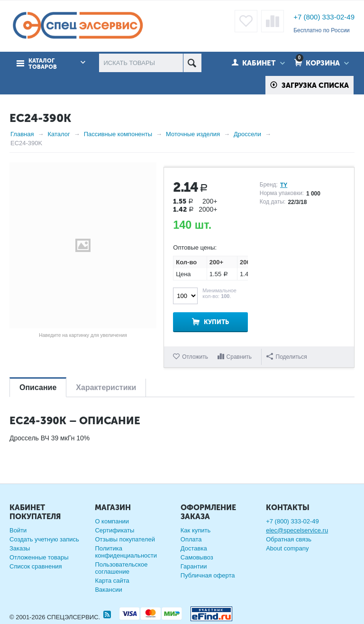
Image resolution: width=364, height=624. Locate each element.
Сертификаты (114, 530)
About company (287, 548)
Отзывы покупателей (125, 539)
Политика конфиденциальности (126, 552)
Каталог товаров (43, 64)
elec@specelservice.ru (297, 530)
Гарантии (194, 566)
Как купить (196, 530)
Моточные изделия (193, 134)
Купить (216, 322)
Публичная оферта (208, 575)
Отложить (195, 357)
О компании (112, 521)
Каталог (59, 134)
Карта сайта (112, 581)
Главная (22, 134)
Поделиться (287, 357)
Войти (18, 530)
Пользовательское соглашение (121, 568)
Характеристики (106, 387)
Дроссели (247, 134)
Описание (38, 387)
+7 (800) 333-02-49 (324, 17)
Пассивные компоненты (118, 134)
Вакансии (108, 590)
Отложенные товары (39, 557)
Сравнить (239, 357)
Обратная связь (289, 539)
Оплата (191, 539)
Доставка (194, 548)
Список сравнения (36, 566)
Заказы (20, 548)
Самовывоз (197, 557)
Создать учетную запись (44, 539)
